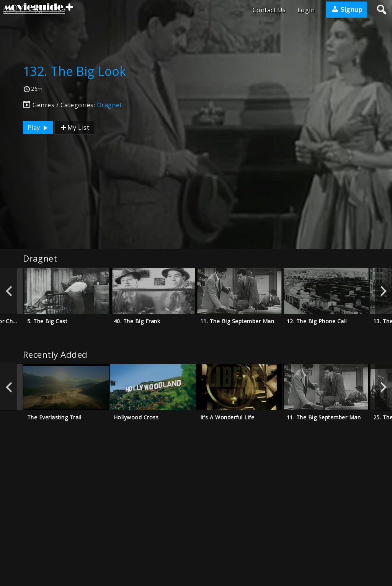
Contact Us (269, 10)
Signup (347, 10)
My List (74, 128)
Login (306, 10)
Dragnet (109, 105)
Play (39, 128)
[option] (66, 291)
